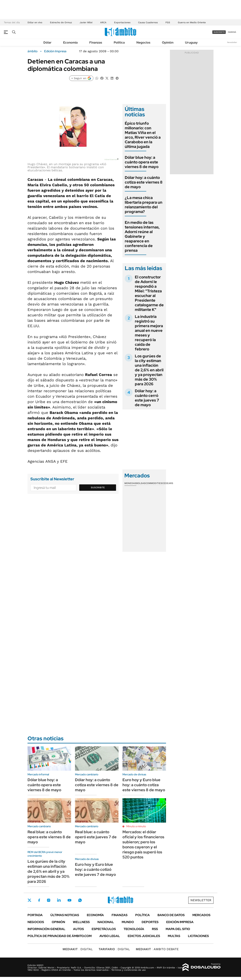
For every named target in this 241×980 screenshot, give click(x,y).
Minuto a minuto (136, 826)
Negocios (143, 42)
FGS (168, 22)
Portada (35, 915)
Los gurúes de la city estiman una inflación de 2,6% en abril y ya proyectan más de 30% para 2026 (149, 370)
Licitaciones (198, 936)
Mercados (201, 915)
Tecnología (134, 929)
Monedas (130, 483)
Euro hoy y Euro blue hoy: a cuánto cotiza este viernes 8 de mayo (144, 785)
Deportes (150, 922)
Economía (70, 42)
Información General (46, 929)
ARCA (103, 22)
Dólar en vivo (35, 22)
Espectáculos (104, 929)
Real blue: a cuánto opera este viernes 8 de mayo (49, 837)
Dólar (47, 42)
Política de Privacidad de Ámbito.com (60, 936)
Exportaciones (122, 22)
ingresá (232, 32)
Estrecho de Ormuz (61, 22)
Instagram (49, 900)
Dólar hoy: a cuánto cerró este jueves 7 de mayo (147, 398)
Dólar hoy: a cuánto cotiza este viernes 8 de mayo (144, 182)
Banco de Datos (171, 915)
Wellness (81, 922)
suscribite (219, 32)
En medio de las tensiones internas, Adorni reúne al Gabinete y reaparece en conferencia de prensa (142, 236)
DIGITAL (78, 949)
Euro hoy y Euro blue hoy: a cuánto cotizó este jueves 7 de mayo (95, 869)
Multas (174, 936)
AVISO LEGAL (110, 936)
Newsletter (232, 42)
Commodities (154, 483)
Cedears (168, 483)
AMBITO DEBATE (157, 949)
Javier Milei (86, 22)
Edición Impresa (180, 922)
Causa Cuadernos (148, 22)
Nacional (106, 922)
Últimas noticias (65, 915)
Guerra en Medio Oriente (192, 22)
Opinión (168, 42)
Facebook (39, 900)
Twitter (29, 900)
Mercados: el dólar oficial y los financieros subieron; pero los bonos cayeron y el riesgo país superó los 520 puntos (143, 844)
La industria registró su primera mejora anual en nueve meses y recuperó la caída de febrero (149, 333)
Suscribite (98, 487)
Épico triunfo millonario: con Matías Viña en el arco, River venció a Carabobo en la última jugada (143, 135)
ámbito (33, 51)
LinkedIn (59, 900)
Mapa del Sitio (178, 929)
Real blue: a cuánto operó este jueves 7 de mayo (96, 837)
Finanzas (96, 42)
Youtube (69, 900)
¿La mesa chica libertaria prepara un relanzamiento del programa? (144, 205)
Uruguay (191, 42)
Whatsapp (80, 900)
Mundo (128, 922)
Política (119, 42)
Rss (155, 929)
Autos (78, 929)
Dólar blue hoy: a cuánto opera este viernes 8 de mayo (142, 162)
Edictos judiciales (144, 936)
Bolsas (141, 483)
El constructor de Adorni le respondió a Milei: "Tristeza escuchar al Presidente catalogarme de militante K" (149, 293)
